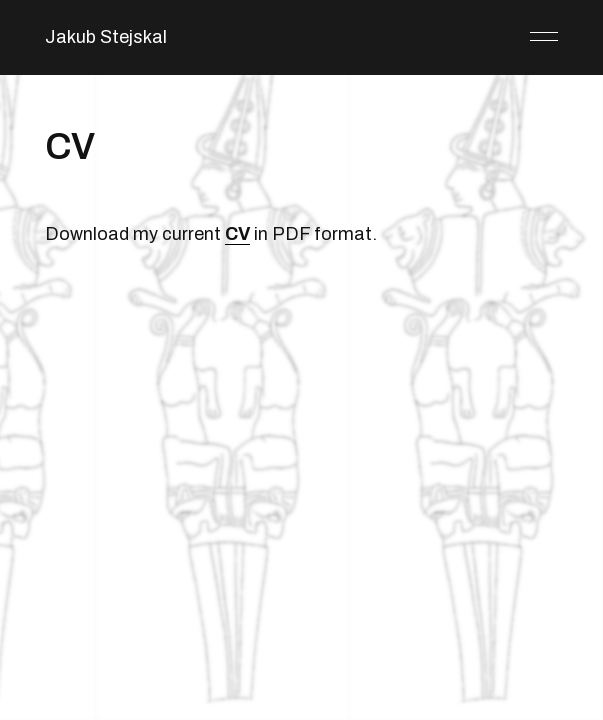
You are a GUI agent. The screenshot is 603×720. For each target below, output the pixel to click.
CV (237, 234)
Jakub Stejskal (106, 37)
